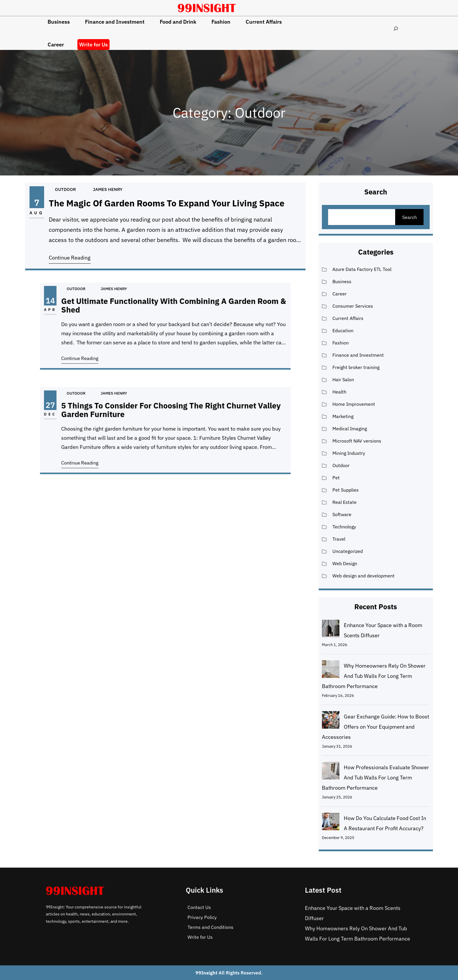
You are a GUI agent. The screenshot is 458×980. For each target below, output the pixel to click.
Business (342, 281)
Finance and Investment (358, 355)
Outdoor (69, 191)
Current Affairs (348, 318)
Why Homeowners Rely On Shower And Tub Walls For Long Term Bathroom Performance (374, 676)
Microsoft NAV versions (357, 441)
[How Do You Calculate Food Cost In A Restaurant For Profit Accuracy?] (331, 823)
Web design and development (364, 576)
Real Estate (345, 502)
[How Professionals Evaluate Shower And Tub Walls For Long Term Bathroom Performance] (331, 772)
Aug (41, 213)
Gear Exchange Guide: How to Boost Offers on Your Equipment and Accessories (375, 727)
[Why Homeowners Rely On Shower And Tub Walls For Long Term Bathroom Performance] (331, 671)
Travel (339, 539)
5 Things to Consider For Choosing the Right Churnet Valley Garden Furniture (169, 417)
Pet (336, 478)
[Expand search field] (396, 28)
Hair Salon (343, 380)
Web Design (345, 563)
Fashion (341, 343)
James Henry (110, 191)
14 (90, 309)
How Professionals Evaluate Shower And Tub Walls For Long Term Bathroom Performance (375, 778)
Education (343, 330)
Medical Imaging (350, 429)
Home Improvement (354, 404)
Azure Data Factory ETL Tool (362, 269)
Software (342, 514)
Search (410, 217)
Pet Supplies (346, 490)
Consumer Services (353, 306)
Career (340, 294)
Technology (344, 527)
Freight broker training (356, 367)
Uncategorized (348, 551)
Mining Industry (349, 453)
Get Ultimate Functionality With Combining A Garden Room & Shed (171, 313)
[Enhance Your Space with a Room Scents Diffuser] (331, 630)
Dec (90, 420)
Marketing (343, 416)
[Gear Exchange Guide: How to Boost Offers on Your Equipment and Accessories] (331, 721)
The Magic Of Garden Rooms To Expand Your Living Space (167, 204)
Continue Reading (73, 256)
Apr (90, 315)
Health (339, 392)
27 (90, 414)
